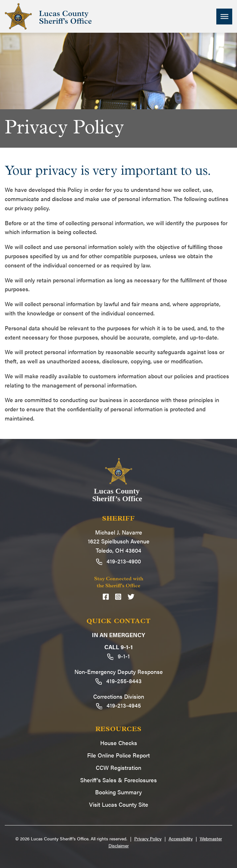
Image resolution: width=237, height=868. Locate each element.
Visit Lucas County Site (119, 804)
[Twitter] (131, 597)
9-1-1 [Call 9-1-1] (119, 656)
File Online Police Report (118, 755)
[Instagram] (118, 597)
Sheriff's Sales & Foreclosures (118, 780)
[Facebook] (106, 597)
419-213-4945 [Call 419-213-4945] (119, 705)
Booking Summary (118, 792)
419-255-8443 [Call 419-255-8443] (118, 681)
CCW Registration (118, 767)
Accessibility (181, 838)
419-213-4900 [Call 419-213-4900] (119, 561)
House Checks (119, 743)
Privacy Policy (148, 838)
